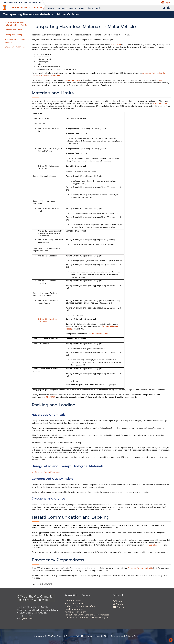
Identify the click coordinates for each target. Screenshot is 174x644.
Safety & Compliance (75, 604)
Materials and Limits (13, 30)
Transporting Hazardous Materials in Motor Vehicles (16, 24)
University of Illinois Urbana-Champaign (22, 3)
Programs (62, 8)
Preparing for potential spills (140, 568)
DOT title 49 (116, 45)
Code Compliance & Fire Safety (80, 606)
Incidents (51, 8)
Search (118, 604)
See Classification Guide (98, 334)
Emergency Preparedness (16, 47)
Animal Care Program (75, 612)
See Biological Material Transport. (46, 472)
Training (73, 8)
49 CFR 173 (50, 397)
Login (166, 2)
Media (98, 8)
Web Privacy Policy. (130, 636)
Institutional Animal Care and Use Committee (87, 615)
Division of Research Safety (27, 8)
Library (90, 8)
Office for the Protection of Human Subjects (87, 618)
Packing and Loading (14, 35)
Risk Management (74, 609)
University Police (73, 601)
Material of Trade (160, 103)
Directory (119, 607)
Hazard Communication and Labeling (17, 41)
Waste (82, 8)
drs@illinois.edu (26, 619)
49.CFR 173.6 (164, 80)
